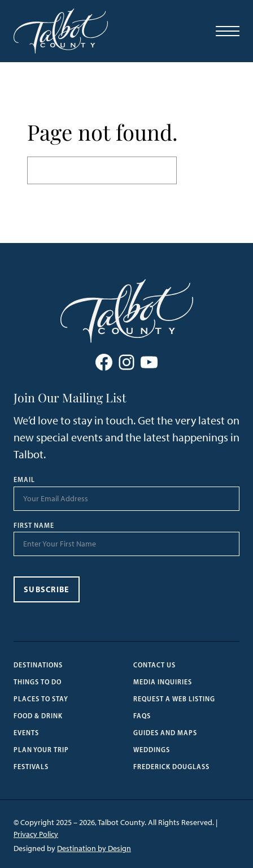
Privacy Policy (36, 834)
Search (201, 170)
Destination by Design (94, 849)
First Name (34, 526)
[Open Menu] (228, 31)
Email (24, 480)
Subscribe (47, 589)
